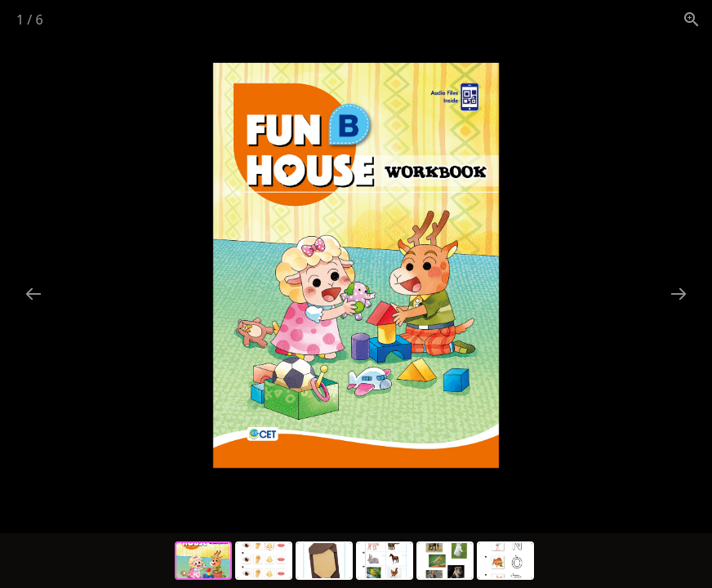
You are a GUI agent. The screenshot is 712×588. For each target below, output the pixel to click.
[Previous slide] (33, 294)
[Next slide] (679, 294)
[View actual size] (692, 19)
